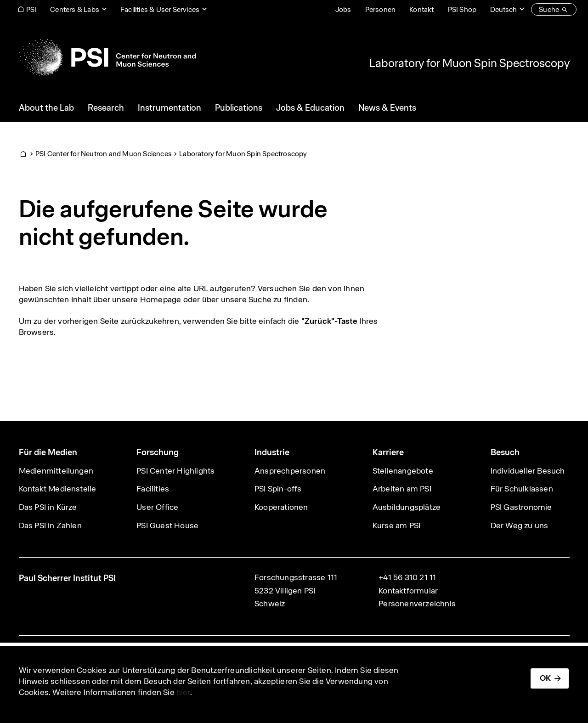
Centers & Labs (75, 9)
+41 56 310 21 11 (407, 577)
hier (183, 692)
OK (545, 678)
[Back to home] (107, 57)
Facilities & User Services (160, 9)
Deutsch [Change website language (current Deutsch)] (503, 9)
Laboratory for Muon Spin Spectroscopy (469, 63)
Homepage (161, 299)
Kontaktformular (408, 591)
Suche (260, 299)
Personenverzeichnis (417, 604)
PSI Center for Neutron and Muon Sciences (104, 154)
